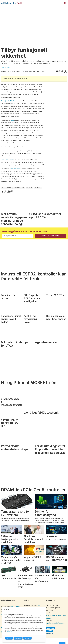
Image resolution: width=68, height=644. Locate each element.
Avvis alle (9, 638)
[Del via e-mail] (66, 72)
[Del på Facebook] (57, 72)
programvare (7, 188)
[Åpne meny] (65, 3)
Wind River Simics (15, 169)
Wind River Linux (7, 160)
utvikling (38, 188)
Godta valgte (18, 638)
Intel (12, 120)
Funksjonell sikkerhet (8, 101)
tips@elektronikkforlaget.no (56, 623)
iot (23, 188)
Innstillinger (62, 643)
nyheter (17, 188)
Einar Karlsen (15, 607)
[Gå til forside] (32, 3)
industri (29, 188)
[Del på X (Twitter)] (60, 72)
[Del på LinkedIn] (63, 72)
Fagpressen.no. (10, 632)
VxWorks (4, 151)
